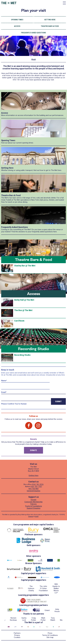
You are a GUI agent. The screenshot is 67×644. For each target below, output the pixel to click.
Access (17, 26)
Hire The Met (33, 489)
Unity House (57, 610)
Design (31, 516)
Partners (17, 633)
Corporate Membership (33, 502)
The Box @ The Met (23, 310)
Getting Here (50, 20)
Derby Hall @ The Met (24, 300)
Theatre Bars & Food (50, 26)
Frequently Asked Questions (33, 33)
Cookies (17, 637)
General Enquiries (34, 491)
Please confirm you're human (14, 404)
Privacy (17, 635)
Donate (33, 450)
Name (4, 381)
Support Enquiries (34, 508)
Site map (50, 637)
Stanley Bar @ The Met (25, 266)
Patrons (33, 504)
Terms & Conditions (50, 635)
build (37, 516)
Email (4, 392)
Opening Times (17, 20)
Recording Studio (33, 349)
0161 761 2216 (38, 484)
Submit (58, 401)
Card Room (19, 321)
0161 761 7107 (36, 487)
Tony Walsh (53, 619)
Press (50, 633)
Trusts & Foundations (33, 506)
